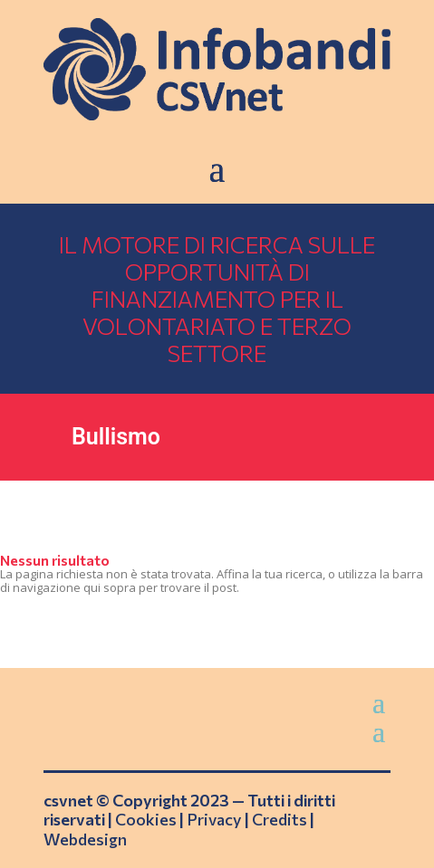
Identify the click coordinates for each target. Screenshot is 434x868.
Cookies (146, 819)
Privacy (214, 819)
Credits (280, 819)
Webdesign (85, 839)
